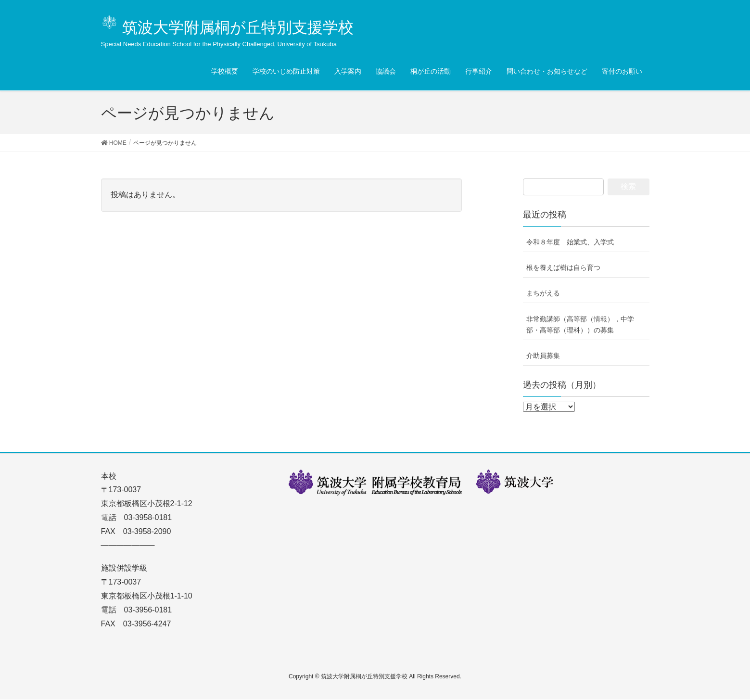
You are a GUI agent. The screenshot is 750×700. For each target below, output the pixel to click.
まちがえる (543, 293)
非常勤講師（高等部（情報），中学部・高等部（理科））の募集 (580, 325)
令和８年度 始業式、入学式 (570, 242)
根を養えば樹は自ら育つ (563, 267)
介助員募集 (543, 356)
